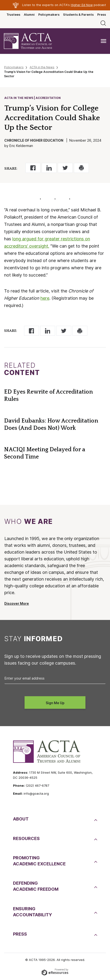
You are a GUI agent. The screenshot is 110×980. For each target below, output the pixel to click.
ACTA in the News (42, 67)
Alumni (29, 15)
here (45, 298)
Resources (26, 838)
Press (102, 15)
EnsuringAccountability (32, 912)
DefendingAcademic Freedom (36, 886)
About (21, 819)
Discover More (17, 604)
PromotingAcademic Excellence (39, 861)
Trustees (13, 15)
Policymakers (49, 15)
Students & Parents (78, 15)
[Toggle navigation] (104, 41)
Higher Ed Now (82, 5)
